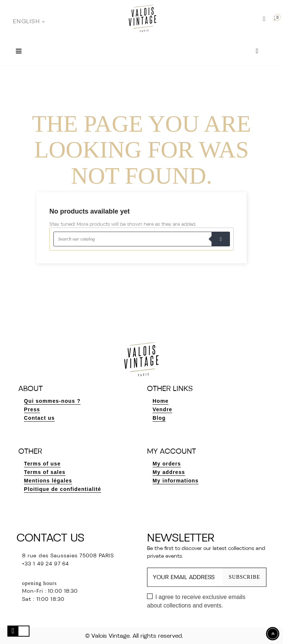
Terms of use (42, 464)
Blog (159, 418)
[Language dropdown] (29, 22)
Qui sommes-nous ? (52, 401)
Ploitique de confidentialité (62, 489)
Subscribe (244, 577)
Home (160, 401)
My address (169, 472)
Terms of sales (45, 472)
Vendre (162, 409)
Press (32, 409)
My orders (167, 464)
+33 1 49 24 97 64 (46, 564)
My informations (176, 481)
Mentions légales (48, 481)
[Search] (141, 239)
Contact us (39, 418)
